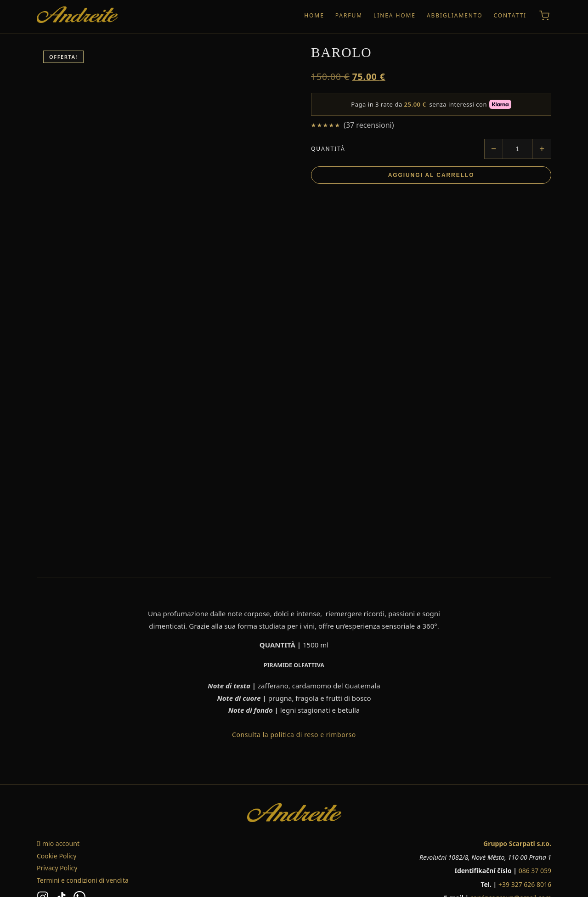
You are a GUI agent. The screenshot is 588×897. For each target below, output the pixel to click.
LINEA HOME (395, 15)
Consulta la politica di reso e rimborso (294, 735)
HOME (314, 15)
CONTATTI (510, 15)
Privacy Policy (57, 868)
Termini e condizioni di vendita (83, 880)
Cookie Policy (57, 856)
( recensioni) (369, 125)
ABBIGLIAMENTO (455, 15)
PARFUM (349, 15)
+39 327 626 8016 (525, 884)
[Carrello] (544, 16)
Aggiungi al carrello (431, 175)
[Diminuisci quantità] (494, 149)
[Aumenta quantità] (542, 149)
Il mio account (58, 843)
